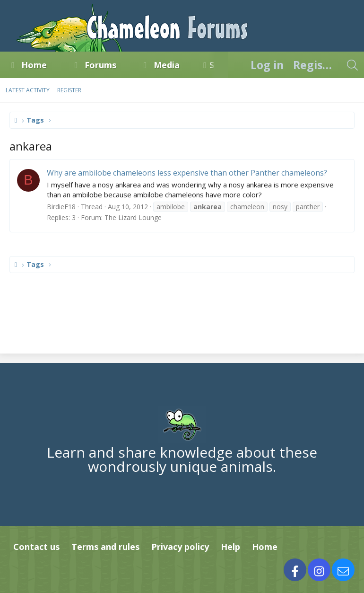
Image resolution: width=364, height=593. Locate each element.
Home (34, 65)
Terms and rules (105, 547)
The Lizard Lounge (133, 217)
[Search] (352, 65)
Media (167, 65)
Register (69, 90)
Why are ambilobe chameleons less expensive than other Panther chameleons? (187, 173)
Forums (100, 65)
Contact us (36, 547)
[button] (55, 65)
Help (230, 547)
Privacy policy (180, 547)
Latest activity (28, 90)
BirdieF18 (61, 207)
